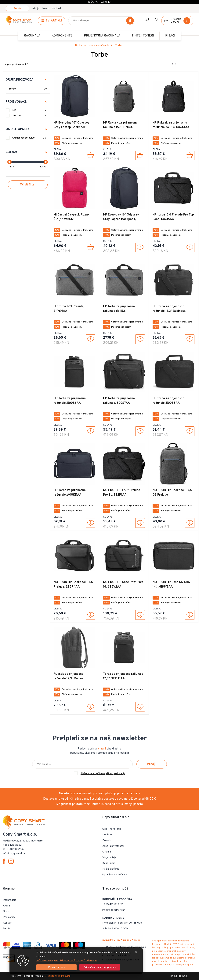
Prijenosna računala (102, 36)
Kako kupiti (109, 863)
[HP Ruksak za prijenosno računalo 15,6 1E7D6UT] (140, 155)
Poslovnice (9, 917)
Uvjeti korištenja (112, 829)
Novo (45, 8)
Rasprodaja (9, 900)
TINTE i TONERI (143, 36)
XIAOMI (29, 116)
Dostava (107, 835)
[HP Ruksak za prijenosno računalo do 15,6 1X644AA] (190, 155)
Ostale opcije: (17, 129)
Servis (17, 9)
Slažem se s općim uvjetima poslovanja (103, 774)
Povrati (107, 840)
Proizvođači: (16, 102)
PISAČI (170, 36)
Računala (32, 36)
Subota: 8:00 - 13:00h (115, 929)
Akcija (36, 8)
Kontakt (56, 8)
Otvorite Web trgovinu (58, 976)
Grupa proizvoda (20, 80)
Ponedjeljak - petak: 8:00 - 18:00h (122, 923)
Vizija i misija (109, 858)
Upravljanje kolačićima (115, 875)
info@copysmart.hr (114, 910)
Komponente (62, 36)
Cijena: (11, 152)
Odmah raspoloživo (29, 138)
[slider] (9, 162)
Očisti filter (28, 185)
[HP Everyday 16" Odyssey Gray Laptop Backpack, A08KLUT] (91, 155)
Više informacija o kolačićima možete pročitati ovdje (67, 961)
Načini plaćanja (111, 869)
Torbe (12, 89)
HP (29, 111)
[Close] (56, 967)
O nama (107, 852)
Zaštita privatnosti (113, 846)
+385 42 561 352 (113, 904)
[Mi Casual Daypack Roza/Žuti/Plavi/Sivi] (91, 247)
